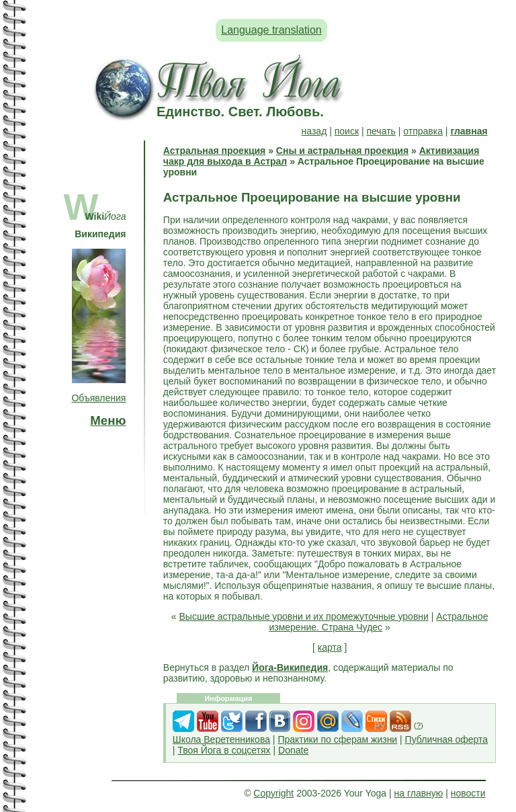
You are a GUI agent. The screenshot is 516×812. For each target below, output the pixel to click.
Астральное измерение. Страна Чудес (378, 622)
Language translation (271, 30)
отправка (423, 131)
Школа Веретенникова (221, 739)
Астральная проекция (214, 151)
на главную (419, 793)
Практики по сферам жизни (337, 739)
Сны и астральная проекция (342, 151)
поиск (347, 131)
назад (314, 131)
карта (330, 647)
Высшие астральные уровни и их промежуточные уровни (304, 616)
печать (381, 131)
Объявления (98, 398)
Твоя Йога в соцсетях (224, 750)
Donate (293, 750)
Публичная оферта (447, 739)
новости (468, 793)
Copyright (273, 793)
